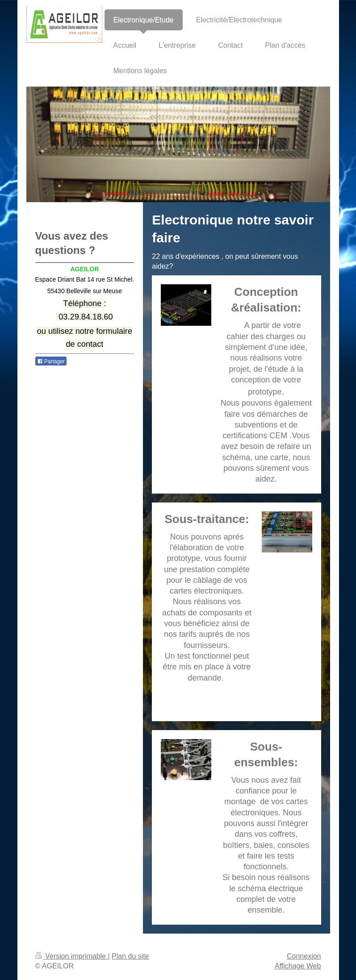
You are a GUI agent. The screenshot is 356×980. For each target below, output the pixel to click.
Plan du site (130, 956)
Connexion (304, 956)
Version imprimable (72, 956)
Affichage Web (298, 966)
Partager (51, 361)
